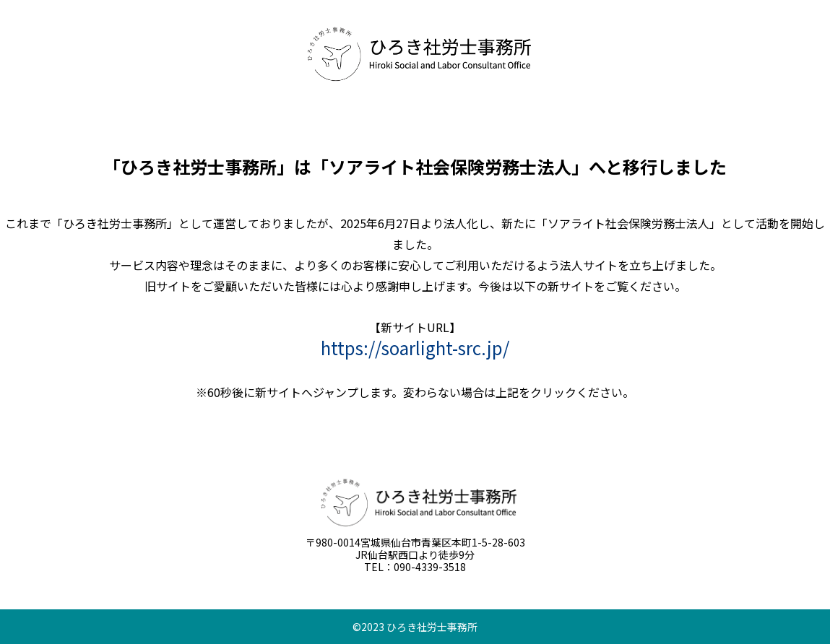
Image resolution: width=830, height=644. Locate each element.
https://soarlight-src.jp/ (415, 348)
